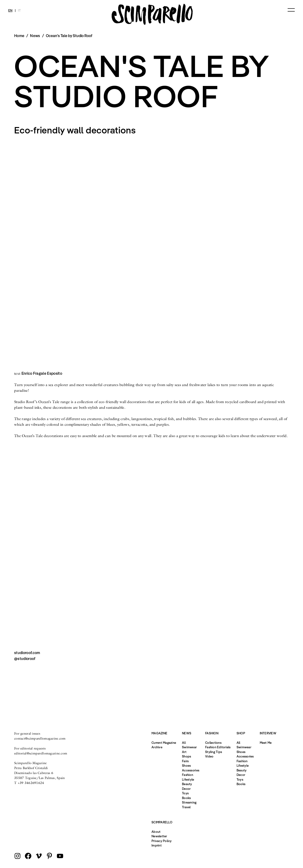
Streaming (189, 802)
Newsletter (159, 836)
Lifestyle (188, 779)
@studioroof (25, 659)
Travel (186, 807)
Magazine (159, 733)
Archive (157, 747)
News (35, 36)
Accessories (191, 770)
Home (19, 36)
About (156, 832)
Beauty (187, 784)
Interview (268, 733)
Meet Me (266, 743)
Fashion (188, 775)
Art (184, 752)
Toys (185, 793)
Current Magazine (164, 743)
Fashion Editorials (218, 747)
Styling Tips (214, 752)
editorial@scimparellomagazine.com (41, 753)
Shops (186, 756)
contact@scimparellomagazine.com (40, 738)
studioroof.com (27, 653)
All (184, 743)
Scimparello (162, 822)
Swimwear (189, 747)
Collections (213, 743)
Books (186, 798)
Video (209, 756)
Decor (186, 789)
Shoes (186, 766)
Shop (241, 733)
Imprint (157, 845)
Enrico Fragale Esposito (42, 373)
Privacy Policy (162, 841)
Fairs (185, 761)
